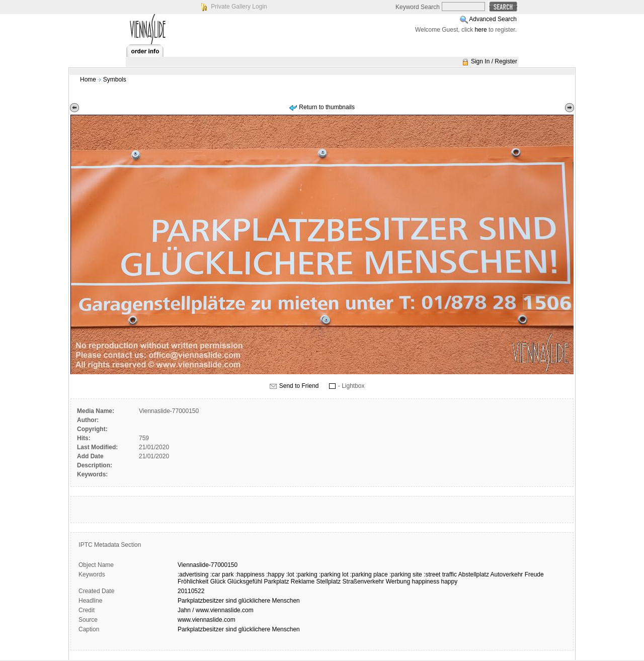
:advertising (193, 574)
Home (88, 79)
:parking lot (334, 574)
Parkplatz (276, 582)
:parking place (369, 574)
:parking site (406, 574)
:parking (307, 574)
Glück (218, 582)
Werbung (398, 582)
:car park (222, 574)
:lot (290, 574)
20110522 (191, 591)
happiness (425, 582)
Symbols (115, 79)
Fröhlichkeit (193, 582)
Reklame (303, 582)
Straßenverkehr (364, 582)
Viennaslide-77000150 (208, 565)
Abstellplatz (474, 574)
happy (450, 582)
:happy (275, 574)
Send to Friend (299, 386)
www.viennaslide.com (207, 620)
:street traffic (440, 574)
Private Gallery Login (239, 7)
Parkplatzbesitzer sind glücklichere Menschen (239, 601)
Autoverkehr (507, 574)
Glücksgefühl (245, 582)
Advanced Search (493, 19)
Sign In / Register (494, 61)
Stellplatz (329, 582)
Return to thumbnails (327, 107)
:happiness (250, 574)
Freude (534, 574)
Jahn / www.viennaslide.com (216, 610)
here (481, 30)
